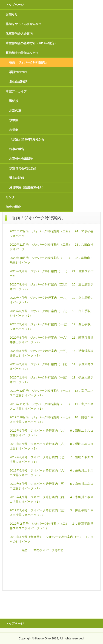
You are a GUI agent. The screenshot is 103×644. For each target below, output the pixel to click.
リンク (10, 197)
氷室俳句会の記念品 (23, 168)
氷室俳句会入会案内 (19, 34)
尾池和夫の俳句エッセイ (22, 53)
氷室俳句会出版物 (21, 159)
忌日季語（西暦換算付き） (27, 188)
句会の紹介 (13, 207)
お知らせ (12, 14)
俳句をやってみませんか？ (24, 24)
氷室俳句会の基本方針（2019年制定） (31, 43)
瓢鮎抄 (14, 101)
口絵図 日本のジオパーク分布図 (41, 550)
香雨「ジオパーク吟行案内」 (29, 62)
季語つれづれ (18, 72)
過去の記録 (17, 178)
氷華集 (14, 120)
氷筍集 (14, 130)
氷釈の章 (15, 111)
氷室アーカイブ (16, 91)
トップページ (15, 5)
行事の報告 (17, 149)
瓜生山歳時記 (18, 82)
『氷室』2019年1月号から (27, 139)
